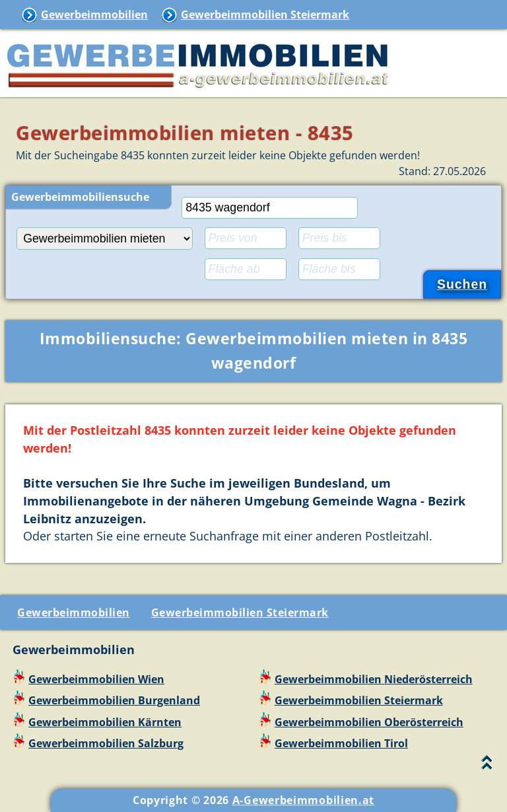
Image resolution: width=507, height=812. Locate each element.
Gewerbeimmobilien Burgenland (114, 700)
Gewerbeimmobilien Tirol (341, 743)
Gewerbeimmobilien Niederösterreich (374, 679)
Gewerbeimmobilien (94, 15)
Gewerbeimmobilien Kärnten (105, 722)
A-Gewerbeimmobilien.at (303, 800)
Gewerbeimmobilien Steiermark (265, 15)
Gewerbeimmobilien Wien (96, 679)
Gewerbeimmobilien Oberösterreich (369, 722)
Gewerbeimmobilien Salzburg (106, 743)
